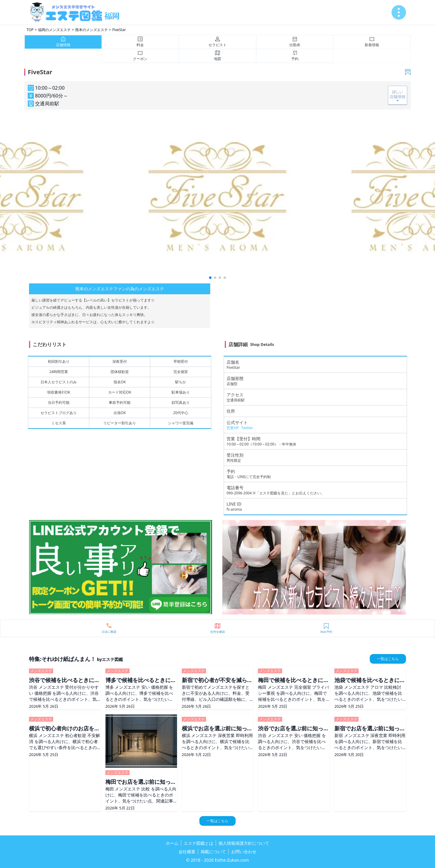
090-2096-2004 (239, 493)
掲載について (213, 852)
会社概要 (187, 852)
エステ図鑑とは (198, 843)
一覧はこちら (388, 659)
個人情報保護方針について (244, 843)
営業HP (233, 428)
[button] (210, 278)
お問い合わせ (244, 852)
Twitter (247, 428)
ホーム (172, 843)
